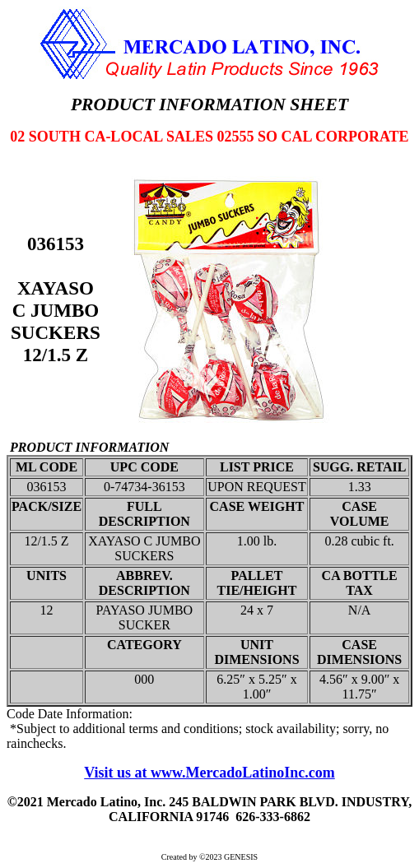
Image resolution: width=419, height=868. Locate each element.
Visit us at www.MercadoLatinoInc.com (209, 773)
